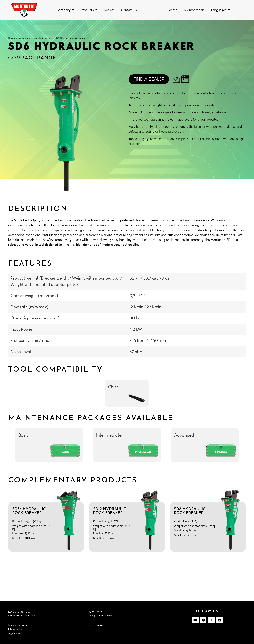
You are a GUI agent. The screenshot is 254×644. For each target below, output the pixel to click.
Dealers (109, 10)
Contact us (129, 10)
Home (11, 38)
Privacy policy (15, 629)
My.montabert (194, 10)
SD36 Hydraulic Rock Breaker (29, 511)
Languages (221, 10)
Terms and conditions (19, 625)
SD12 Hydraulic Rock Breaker (110, 511)
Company (65, 10)
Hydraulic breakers (41, 38)
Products (89, 10)
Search (172, 10)
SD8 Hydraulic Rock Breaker (190, 511)
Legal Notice (14, 634)
